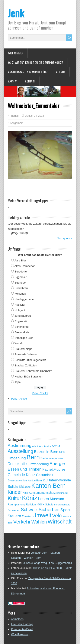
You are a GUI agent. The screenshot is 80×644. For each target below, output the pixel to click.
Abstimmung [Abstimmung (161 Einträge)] (20, 445)
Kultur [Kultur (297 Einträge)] (15, 498)
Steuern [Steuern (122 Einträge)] (14, 516)
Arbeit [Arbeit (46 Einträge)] (35, 446)
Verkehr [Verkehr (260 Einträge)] (22, 522)
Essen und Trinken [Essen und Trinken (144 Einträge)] (25, 469)
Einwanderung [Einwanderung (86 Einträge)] (38, 464)
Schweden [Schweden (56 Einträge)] (14, 510)
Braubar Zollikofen (26, 365)
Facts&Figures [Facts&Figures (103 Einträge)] (54, 469)
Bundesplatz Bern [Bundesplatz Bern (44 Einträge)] (55, 458)
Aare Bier (20, 260)
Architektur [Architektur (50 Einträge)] (45, 446)
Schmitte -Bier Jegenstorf (30, 360)
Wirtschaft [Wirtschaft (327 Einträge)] (60, 522)
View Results (40, 393)
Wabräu (19, 343)
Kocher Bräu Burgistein (29, 377)
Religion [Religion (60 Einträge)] (31, 504)
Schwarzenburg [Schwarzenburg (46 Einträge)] (62, 505)
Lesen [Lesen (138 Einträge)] (43, 499)
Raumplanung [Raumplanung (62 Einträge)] (16, 504)
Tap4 (17, 382)
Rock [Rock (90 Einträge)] (41, 504)
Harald (15, 116)
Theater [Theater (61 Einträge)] (27, 516)
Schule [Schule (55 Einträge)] (49, 505)
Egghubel (20, 283)
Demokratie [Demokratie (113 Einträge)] (17, 464)
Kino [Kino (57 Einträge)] (25, 493)
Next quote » (65, 238)
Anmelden (17, 619)
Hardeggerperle (24, 299)
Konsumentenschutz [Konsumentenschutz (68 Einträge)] (42, 493)
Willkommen (16, 53)
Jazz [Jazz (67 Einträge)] (28, 487)
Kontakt (30, 81)
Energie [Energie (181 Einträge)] (57, 463)
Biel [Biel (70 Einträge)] (43, 458)
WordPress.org (20, 634)
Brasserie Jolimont (26, 354)
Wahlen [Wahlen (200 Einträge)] (39, 522)
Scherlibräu (22, 327)
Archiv (12, 81)
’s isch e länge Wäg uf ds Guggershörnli (47, 563)
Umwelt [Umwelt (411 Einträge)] (42, 515)
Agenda (61, 72)
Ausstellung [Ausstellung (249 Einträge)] (20, 451)
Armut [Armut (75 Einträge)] (56, 446)
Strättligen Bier (24, 338)
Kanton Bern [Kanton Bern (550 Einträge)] (49, 486)
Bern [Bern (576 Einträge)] (33, 457)
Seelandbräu (22, 332)
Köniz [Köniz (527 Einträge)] (30, 498)
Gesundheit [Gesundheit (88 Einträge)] (45, 475)
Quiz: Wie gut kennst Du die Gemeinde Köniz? (36, 62)
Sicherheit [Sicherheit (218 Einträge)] (49, 510)
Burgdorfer (21, 272)
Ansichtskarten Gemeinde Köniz (28, 72)
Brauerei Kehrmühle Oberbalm (33, 371)
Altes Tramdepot (25, 266)
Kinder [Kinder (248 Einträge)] (15, 492)
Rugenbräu (21, 321)
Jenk (16, 13)
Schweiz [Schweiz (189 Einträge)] (29, 510)
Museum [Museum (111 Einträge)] (57, 499)
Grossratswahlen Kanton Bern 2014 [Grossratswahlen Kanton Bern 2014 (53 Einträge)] (28, 481)
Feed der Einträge (22, 624)
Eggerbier (20, 277)
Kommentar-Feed (22, 629)
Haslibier (20, 305)
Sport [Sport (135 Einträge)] (65, 510)
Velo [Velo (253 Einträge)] (57, 516)
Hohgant (20, 310)
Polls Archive (19, 399)
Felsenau (20, 294)
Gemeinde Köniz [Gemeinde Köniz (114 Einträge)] (22, 475)
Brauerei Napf (23, 349)
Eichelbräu (21, 288)
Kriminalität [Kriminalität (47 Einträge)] (62, 493)
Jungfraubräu (23, 316)
